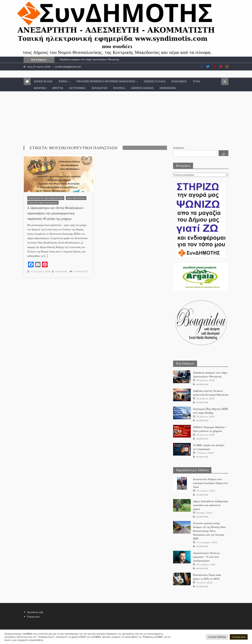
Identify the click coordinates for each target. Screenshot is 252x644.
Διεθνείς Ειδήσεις (142, 88)
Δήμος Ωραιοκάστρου (76, 198)
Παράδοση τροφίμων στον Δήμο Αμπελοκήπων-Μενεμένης (90, 59)
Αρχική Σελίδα (43, 81)
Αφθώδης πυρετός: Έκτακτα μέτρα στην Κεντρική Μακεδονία (211, 393)
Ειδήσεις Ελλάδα (155, 81)
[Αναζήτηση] (223, 153)
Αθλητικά (40, 88)
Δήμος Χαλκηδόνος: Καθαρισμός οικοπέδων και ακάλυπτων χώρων (211, 505)
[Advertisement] (126, 118)
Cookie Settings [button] (217, 637)
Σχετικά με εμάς (35, 612)
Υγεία (196, 81)
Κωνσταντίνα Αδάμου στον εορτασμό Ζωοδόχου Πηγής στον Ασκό (211, 483)
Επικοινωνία (168, 88)
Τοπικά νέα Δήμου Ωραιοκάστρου (43, 203)
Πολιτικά (119, 88)
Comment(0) (80, 271)
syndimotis (61, 271)
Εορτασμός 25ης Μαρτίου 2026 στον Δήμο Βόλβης (210, 411)
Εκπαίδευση (99, 88)
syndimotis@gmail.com (68, 67)
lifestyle (58, 88)
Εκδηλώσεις (179, 81)
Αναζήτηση (179, 148)
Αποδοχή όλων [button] (239, 637)
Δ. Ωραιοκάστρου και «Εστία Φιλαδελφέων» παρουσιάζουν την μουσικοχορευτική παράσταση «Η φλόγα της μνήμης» (56, 213)
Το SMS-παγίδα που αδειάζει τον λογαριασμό (209, 447)
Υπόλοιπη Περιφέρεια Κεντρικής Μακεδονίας (106, 81)
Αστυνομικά (77, 88)
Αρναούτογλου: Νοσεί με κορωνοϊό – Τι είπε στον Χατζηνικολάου (206, 557)
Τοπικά (63, 81)
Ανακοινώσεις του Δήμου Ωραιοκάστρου (46, 198)
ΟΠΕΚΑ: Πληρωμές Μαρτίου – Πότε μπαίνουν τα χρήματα (210, 429)
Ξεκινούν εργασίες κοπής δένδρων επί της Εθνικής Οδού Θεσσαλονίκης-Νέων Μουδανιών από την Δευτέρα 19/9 (209, 531)
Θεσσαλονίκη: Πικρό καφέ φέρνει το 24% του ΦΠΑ (207, 577)
